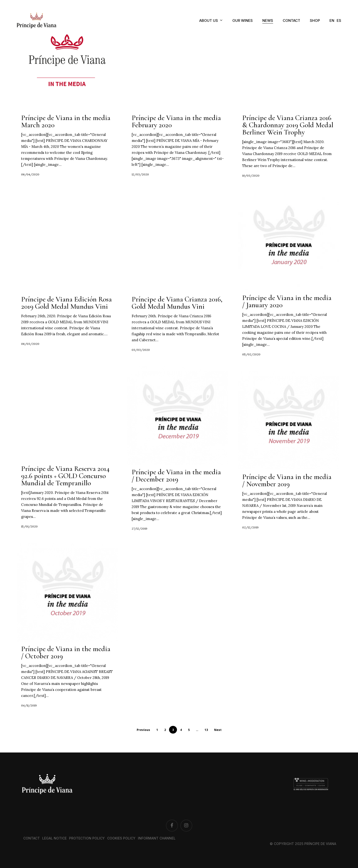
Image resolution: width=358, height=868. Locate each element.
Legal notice (54, 838)
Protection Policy (87, 838)
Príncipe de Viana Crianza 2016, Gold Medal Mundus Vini (177, 304)
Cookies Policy (121, 838)
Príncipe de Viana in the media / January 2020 (287, 303)
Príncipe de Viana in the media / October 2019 (66, 654)
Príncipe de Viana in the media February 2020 (176, 121)
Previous (143, 730)
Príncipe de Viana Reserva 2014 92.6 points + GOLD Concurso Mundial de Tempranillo (65, 477)
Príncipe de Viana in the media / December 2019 (176, 477)
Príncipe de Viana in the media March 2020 (66, 121)
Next (218, 730)
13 (206, 730)
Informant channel (157, 838)
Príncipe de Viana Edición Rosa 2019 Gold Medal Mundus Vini (66, 304)
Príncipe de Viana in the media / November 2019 (287, 482)
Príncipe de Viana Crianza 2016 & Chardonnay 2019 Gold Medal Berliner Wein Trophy (288, 125)
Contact (32, 838)
